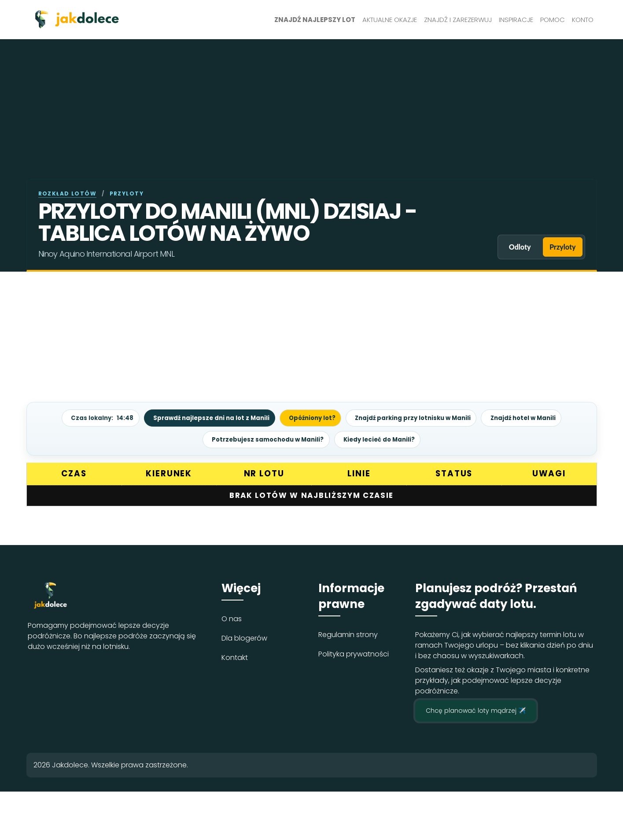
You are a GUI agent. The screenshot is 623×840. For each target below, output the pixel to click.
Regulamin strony (348, 634)
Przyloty (560, 247)
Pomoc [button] (553, 20)
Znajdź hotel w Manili (535, 418)
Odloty (510, 247)
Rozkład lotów (68, 193)
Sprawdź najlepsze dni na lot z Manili (204, 418)
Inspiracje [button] (516, 20)
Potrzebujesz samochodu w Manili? (265, 439)
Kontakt (235, 657)
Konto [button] (583, 20)
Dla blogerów (244, 638)
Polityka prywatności (354, 654)
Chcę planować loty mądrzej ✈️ (476, 710)
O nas (232, 618)
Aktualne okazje (390, 20)
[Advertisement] (312, 113)
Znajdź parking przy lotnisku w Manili (418, 418)
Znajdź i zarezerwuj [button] (458, 20)
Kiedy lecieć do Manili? (383, 439)
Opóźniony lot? (310, 418)
